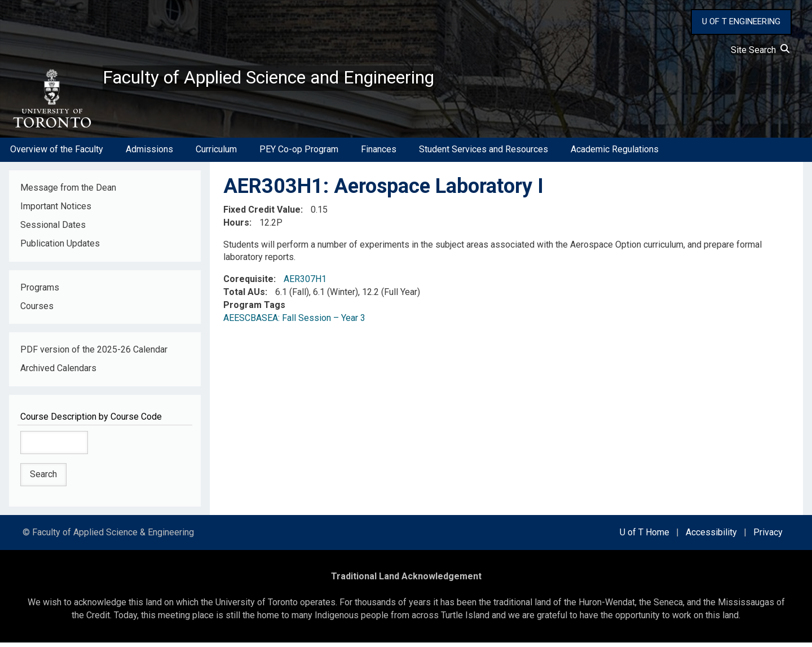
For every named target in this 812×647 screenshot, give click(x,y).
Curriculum (216, 154)
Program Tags (254, 309)
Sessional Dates (53, 229)
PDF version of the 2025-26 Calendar (94, 355)
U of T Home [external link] (645, 537)
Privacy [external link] (768, 537)
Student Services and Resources (484, 154)
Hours (236, 227)
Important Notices (56, 211)
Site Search (760, 50)
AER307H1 (305, 284)
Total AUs (244, 296)
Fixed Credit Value (262, 214)
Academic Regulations (615, 154)
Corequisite (248, 284)
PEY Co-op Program (299, 154)
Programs (40, 292)
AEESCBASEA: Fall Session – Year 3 (294, 322)
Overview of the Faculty (57, 154)
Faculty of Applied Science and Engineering (295, 80)
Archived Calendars (58, 373)
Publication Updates (60, 248)
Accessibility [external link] (711, 537)
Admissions (149, 154)
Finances (379, 154)
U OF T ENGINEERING (741, 21)
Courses (37, 311)
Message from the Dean (68, 192)
